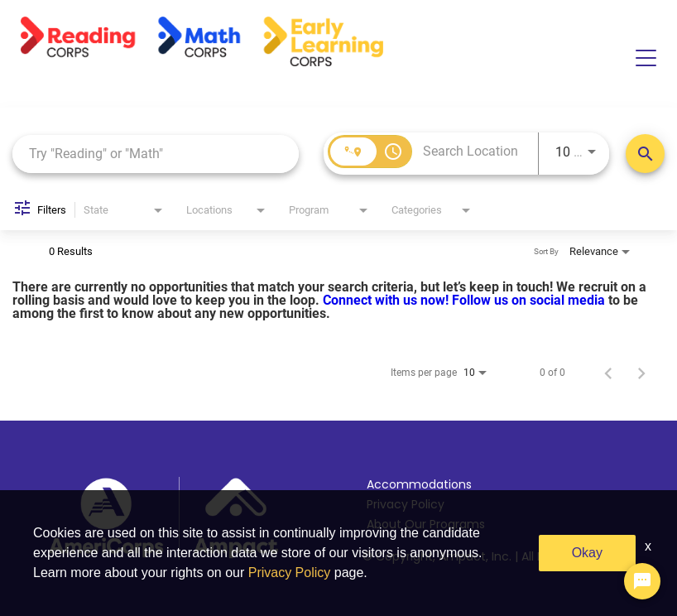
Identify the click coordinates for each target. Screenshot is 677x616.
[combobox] (156, 154)
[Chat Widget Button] (642, 581)
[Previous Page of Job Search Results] (608, 373)
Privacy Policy (406, 504)
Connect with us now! (387, 300)
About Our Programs (426, 524)
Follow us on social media (530, 300)
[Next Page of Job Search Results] (641, 373)
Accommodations (419, 484)
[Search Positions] (645, 154)
